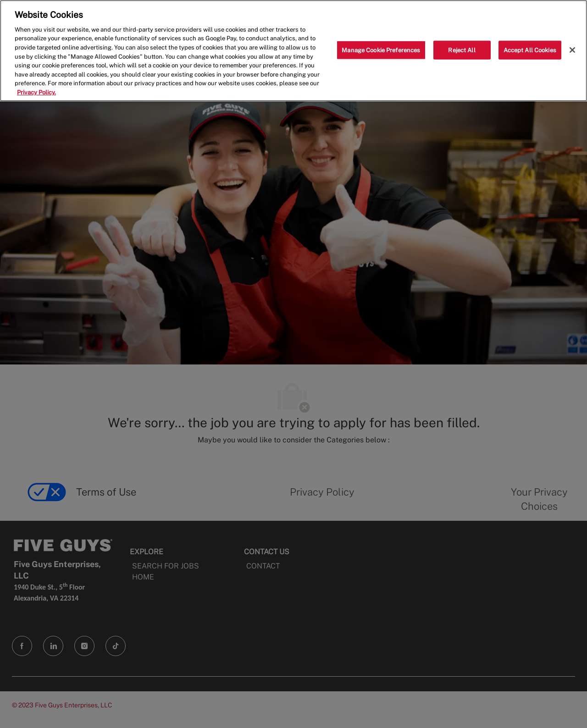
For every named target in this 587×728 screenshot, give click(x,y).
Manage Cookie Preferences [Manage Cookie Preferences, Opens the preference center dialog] (381, 50)
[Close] (572, 50)
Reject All (462, 50)
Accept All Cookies (530, 50)
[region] (293, 51)
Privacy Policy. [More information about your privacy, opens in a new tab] (36, 92)
